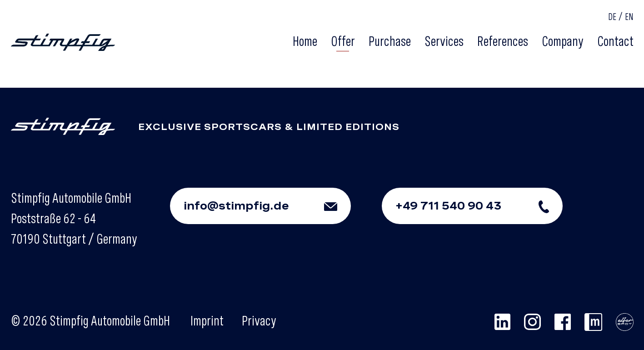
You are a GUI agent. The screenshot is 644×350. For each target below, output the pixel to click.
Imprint (207, 320)
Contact (615, 41)
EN (629, 17)
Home (305, 41)
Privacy (259, 320)
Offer (343, 41)
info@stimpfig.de (267, 206)
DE (612, 17)
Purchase (390, 41)
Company (563, 41)
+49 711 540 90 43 (479, 206)
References (503, 41)
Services (444, 41)
